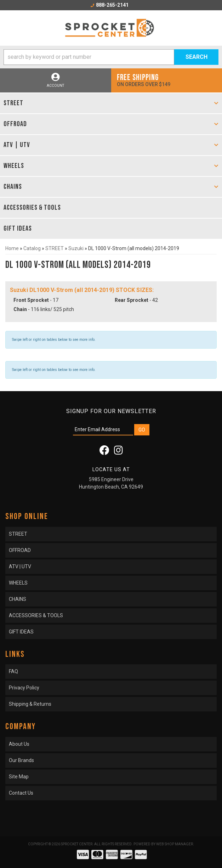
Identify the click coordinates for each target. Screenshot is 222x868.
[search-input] (89, 57)
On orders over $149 (167, 80)
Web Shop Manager (175, 844)
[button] (111, 57)
